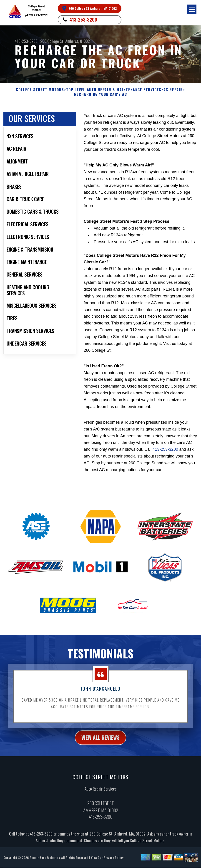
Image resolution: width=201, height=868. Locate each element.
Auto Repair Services (100, 793)
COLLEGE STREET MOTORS (40, 90)
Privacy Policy (113, 862)
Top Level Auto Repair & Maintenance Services (114, 90)
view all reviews (101, 741)
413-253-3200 (83, 20)
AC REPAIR (173, 90)
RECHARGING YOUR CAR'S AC (100, 94)
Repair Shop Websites (45, 862)
